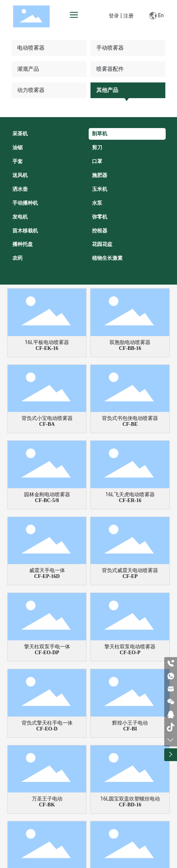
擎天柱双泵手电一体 (47, 647)
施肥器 (100, 175)
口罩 (97, 161)
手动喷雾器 (110, 48)
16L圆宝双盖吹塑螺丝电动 (130, 799)
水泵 (97, 203)
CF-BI (130, 729)
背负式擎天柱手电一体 (47, 723)
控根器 (100, 231)
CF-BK (47, 805)
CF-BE (130, 424)
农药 (18, 258)
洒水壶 (20, 189)
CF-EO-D (47, 729)
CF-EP (130, 576)
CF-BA (47, 424)
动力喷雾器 (31, 90)
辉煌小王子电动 (130, 723)
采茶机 (20, 134)
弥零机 (100, 217)
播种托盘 (23, 244)
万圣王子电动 (47, 799)
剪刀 (97, 147)
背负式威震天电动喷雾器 (130, 570)
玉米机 (100, 189)
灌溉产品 (28, 69)
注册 (128, 16)
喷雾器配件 (110, 69)
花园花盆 (102, 244)
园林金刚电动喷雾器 (47, 494)
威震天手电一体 (47, 570)
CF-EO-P (130, 653)
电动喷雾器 (31, 48)
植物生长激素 (107, 258)
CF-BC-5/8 (47, 500)
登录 (115, 16)
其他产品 (107, 90)
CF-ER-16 (130, 500)
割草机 (100, 134)
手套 (18, 161)
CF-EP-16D (47, 576)
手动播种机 (25, 203)
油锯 (18, 147)
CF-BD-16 (130, 805)
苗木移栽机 (25, 231)
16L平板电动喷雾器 (47, 342)
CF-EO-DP (47, 653)
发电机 (20, 217)
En (156, 16)
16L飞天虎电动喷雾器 (130, 494)
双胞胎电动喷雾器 (130, 342)
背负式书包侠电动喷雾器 (130, 418)
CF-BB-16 (130, 348)
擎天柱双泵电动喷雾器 (130, 647)
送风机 (20, 175)
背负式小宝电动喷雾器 (47, 418)
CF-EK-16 (47, 348)
